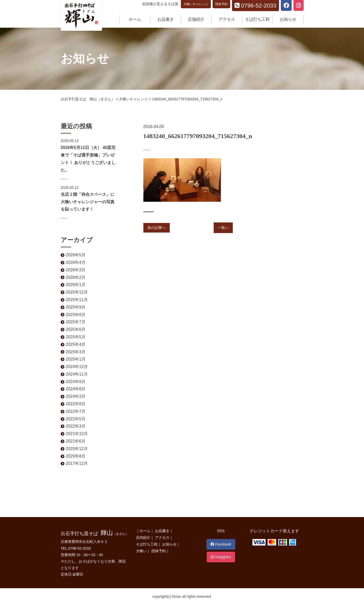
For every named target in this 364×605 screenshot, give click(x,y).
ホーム (135, 19)
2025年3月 (76, 352)
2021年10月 (77, 434)
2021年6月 (76, 441)
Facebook (221, 544)
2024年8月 (76, 389)
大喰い (141, 551)
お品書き (166, 19)
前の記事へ (157, 228)
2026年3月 (76, 270)
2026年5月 (76, 255)
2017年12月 (77, 463)
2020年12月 (77, 449)
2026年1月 (76, 285)
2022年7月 (76, 411)
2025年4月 (76, 344)
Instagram (221, 557)
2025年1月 (76, 359)
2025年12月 (77, 292)
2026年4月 (76, 262)
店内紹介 (143, 537)
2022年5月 (76, 419)
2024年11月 (77, 374)
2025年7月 (76, 322)
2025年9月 (76, 307)
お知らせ (288, 19)
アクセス (227, 19)
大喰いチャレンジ (196, 4)
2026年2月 (76, 277)
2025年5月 (76, 337)
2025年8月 (76, 315)
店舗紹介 (196, 19)
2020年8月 (76, 456)
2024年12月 (77, 367)
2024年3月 (76, 396)
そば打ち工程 (257, 19)
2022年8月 (76, 404)
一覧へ (223, 228)
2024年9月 (76, 382)
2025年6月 (76, 329)
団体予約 (221, 4)
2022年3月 (76, 426)
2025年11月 (77, 300)
